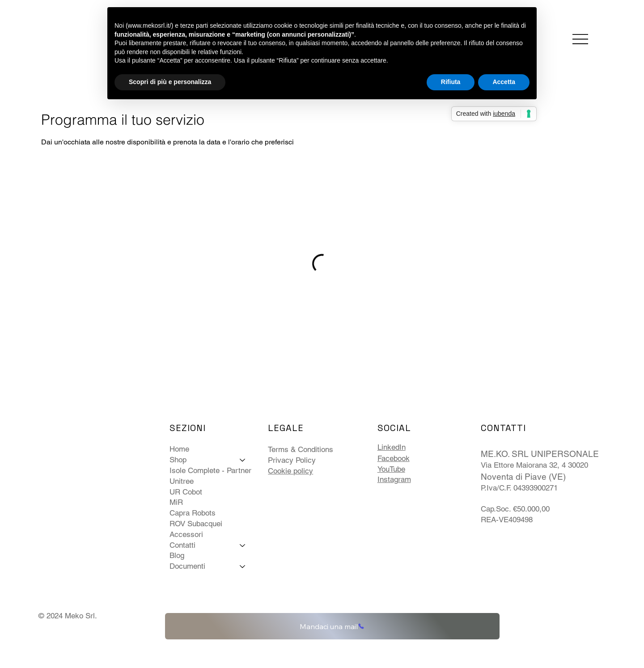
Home (179, 449)
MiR (176, 502)
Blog (177, 555)
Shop (178, 460)
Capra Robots (193, 513)
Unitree (182, 481)
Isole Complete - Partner (210, 470)
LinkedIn (392, 447)
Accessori (186, 534)
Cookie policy (290, 471)
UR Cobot (186, 492)
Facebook (394, 458)
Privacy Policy (292, 460)
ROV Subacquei (196, 524)
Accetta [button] (504, 82)
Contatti (182, 545)
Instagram (394, 479)
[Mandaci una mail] (332, 626)
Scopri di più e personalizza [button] (170, 82)
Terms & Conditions (301, 449)
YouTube (391, 469)
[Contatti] (243, 545)
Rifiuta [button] (451, 82)
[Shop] (243, 460)
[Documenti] (243, 567)
